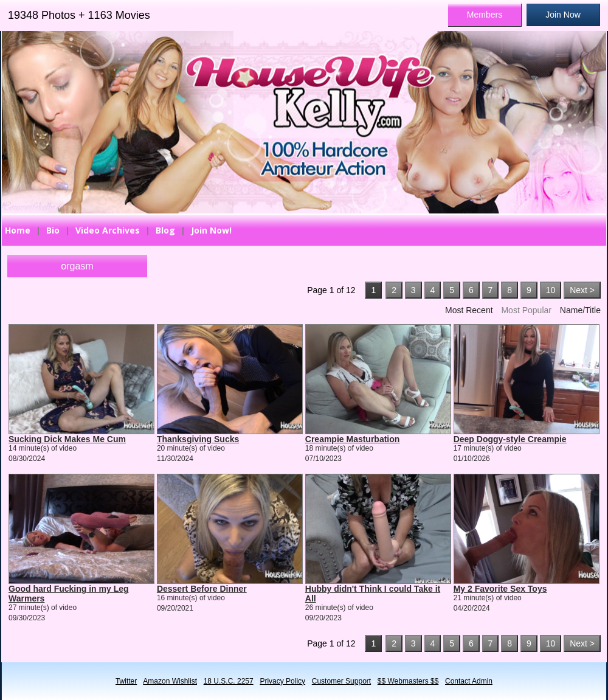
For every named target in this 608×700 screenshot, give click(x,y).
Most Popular (526, 310)
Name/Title (580, 310)
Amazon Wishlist (170, 681)
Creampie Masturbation (353, 439)
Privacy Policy (282, 681)
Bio (53, 230)
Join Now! (211, 230)
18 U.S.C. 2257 (229, 681)
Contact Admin (469, 681)
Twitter (126, 681)
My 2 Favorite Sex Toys (500, 589)
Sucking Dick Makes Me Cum (67, 439)
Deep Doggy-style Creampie (510, 439)
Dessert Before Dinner (202, 589)
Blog (165, 230)
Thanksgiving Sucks (198, 439)
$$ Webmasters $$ (408, 681)
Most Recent (469, 310)
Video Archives (108, 230)
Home (18, 230)
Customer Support (341, 681)
